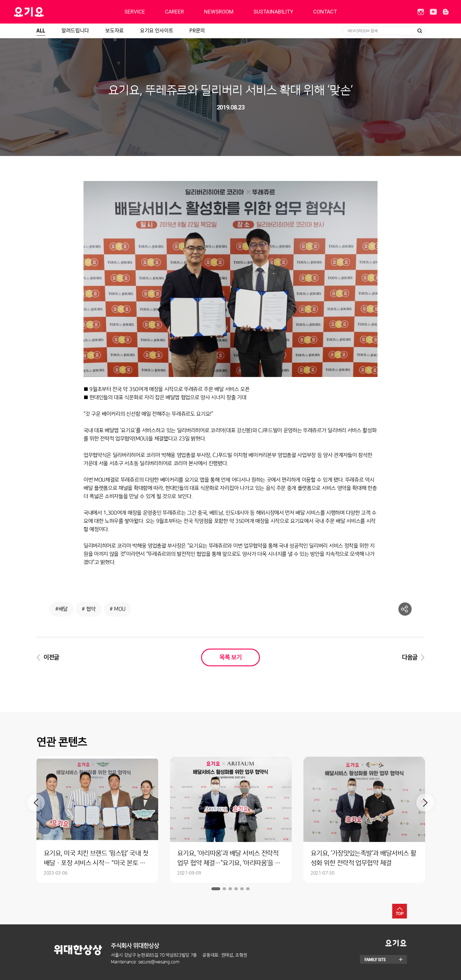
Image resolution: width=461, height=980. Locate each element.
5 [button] (242, 889)
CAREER (174, 12)
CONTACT (325, 12)
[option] (97, 820)
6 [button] (248, 889)
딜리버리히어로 (44, 12)
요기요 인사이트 (157, 30)
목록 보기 (230, 657)
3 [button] (230, 889)
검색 (420, 31)
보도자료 (115, 30)
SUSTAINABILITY (273, 12)
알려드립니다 (75, 30)
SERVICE (135, 12)
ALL (41, 30)
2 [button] (224, 889)
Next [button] (425, 803)
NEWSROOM (219, 12)
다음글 (410, 657)
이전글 (51, 657)
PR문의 (197, 30)
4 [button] (236, 889)
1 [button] (216, 889)
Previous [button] (36, 803)
